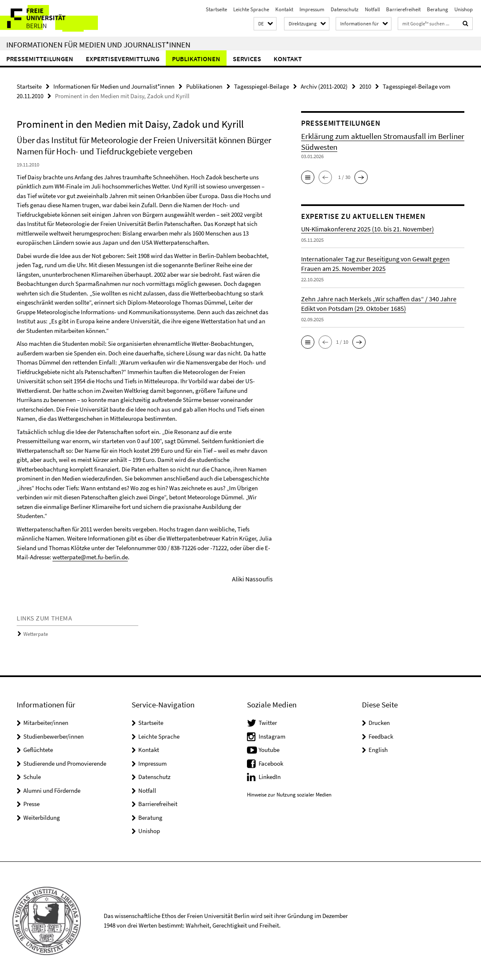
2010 (365, 86)
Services (247, 59)
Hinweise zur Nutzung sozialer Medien (289, 795)
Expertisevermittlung (123, 59)
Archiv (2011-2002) (324, 86)
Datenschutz (345, 9)
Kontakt (284, 9)
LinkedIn (270, 777)
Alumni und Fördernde (52, 790)
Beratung (437, 9)
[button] (265, 24)
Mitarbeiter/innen (46, 723)
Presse (31, 804)
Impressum (312, 9)
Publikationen (196, 59)
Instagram (272, 736)
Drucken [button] (379, 723)
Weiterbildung (42, 817)
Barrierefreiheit (403, 9)
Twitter (268, 723)
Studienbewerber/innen (54, 736)
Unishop (464, 9)
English (378, 750)
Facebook (271, 763)
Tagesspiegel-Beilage (262, 86)
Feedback (381, 736)
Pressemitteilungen (40, 59)
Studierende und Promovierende (65, 763)
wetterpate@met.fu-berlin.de (90, 557)
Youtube (269, 750)
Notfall (372, 9)
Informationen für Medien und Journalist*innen (98, 45)
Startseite (216, 9)
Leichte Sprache (251, 9)
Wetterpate (36, 634)
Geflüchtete (38, 750)
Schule (32, 777)
